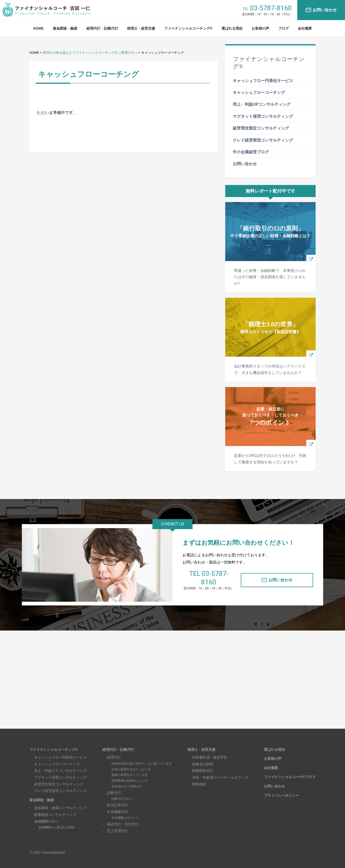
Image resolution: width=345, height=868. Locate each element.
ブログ (283, 28)
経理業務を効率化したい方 (130, 774)
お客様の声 (260, 28)
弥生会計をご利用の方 (127, 780)
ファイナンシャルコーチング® (188, 28)
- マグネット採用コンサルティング (58, 771)
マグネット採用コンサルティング (263, 116)
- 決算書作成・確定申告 (207, 751)
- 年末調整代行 (115, 805)
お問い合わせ (325, 10)
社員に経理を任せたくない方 (131, 762)
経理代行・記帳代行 (102, 28)
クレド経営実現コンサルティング (263, 140)
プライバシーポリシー (281, 788)
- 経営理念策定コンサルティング (56, 777)
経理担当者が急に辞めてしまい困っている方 (142, 757)
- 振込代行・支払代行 (121, 817)
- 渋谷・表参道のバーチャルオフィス (218, 771)
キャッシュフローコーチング (259, 92)
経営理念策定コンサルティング (261, 128)
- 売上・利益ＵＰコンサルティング (58, 764)
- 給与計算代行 (115, 798)
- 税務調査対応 (200, 764)
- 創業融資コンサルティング (53, 808)
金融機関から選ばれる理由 (56, 821)
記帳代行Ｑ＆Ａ (122, 792)
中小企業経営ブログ (251, 152)
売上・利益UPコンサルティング (262, 104)
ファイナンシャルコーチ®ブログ (290, 770)
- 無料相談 (197, 777)
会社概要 (305, 28)
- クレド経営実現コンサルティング (58, 784)
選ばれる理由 (232, 28)
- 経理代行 (112, 751)
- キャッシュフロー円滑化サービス (58, 751)
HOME (38, 28)
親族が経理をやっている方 (130, 768)
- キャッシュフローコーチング (55, 757)
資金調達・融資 (65, 28)
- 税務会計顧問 (200, 757)
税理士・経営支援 (141, 28)
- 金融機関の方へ (44, 814)
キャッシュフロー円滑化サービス (263, 81)
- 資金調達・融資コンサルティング (58, 801)
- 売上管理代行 (115, 824)
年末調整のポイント (125, 811)
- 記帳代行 (112, 786)
